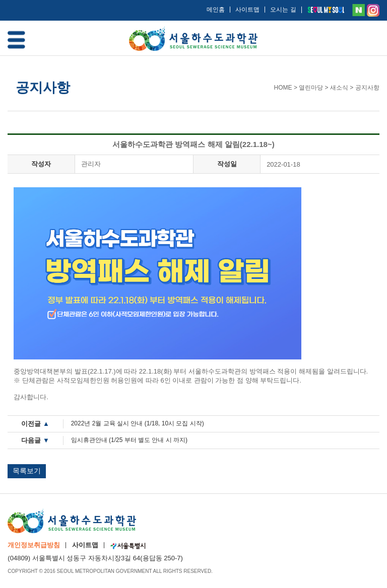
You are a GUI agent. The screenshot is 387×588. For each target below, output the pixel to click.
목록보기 (27, 471)
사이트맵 (247, 10)
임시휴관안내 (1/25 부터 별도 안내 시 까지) (129, 440)
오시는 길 (283, 10)
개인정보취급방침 (34, 545)
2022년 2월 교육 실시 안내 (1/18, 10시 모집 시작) (138, 423)
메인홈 (216, 10)
